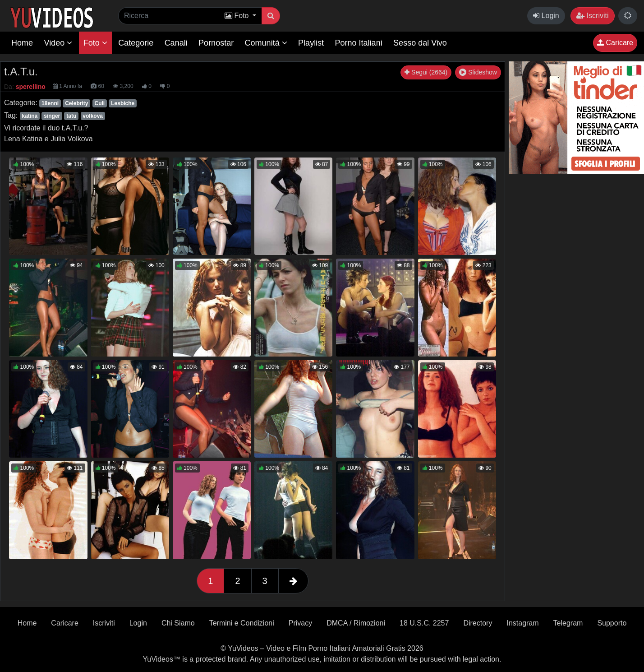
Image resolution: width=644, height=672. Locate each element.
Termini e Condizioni (242, 623)
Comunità (266, 43)
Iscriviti (592, 16)
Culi (100, 103)
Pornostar (216, 43)
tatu (71, 116)
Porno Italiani (359, 43)
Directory (478, 623)
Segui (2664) (426, 72)
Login (546, 16)
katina (30, 116)
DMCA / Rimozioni (356, 623)
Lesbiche (123, 103)
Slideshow (478, 72)
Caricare (615, 43)
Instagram (522, 623)
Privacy (300, 623)
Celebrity (76, 103)
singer (52, 116)
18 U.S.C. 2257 (424, 623)
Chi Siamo (178, 623)
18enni (50, 103)
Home (22, 43)
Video (58, 43)
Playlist (311, 43)
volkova (93, 116)
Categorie (136, 43)
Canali (176, 43)
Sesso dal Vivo (420, 43)
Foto (95, 43)
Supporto (612, 623)
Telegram (568, 623)
